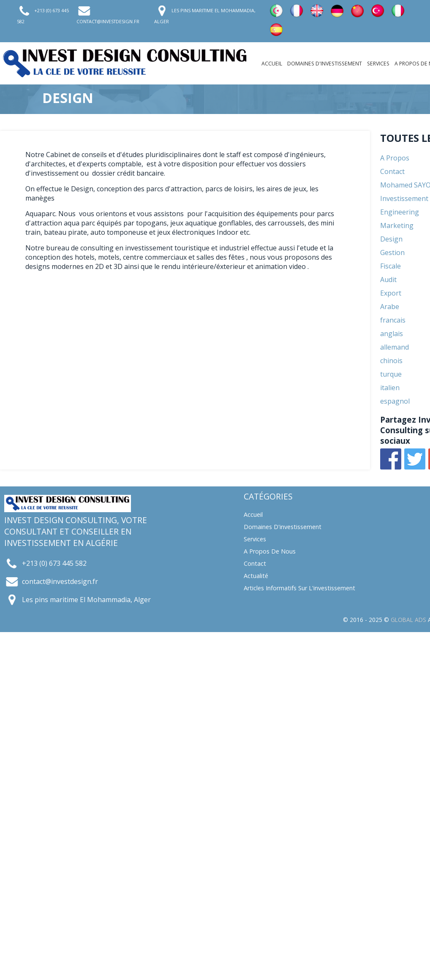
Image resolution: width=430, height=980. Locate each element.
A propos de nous (270, 551)
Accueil (272, 64)
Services (378, 64)
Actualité (256, 576)
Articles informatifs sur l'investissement (299, 588)
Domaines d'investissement (325, 64)
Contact (255, 563)
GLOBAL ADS (408, 620)
